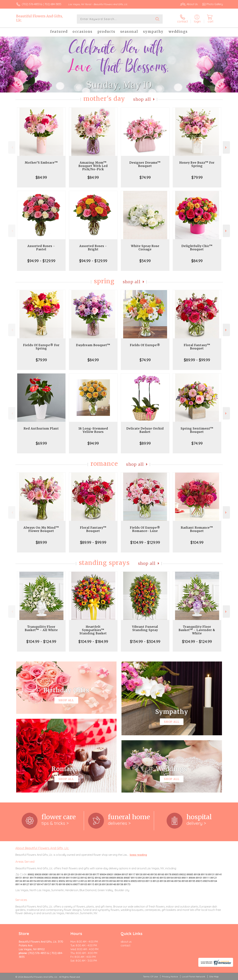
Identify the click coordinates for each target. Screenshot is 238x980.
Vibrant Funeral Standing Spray (145, 628)
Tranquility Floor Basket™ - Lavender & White (197, 630)
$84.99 (41, 177)
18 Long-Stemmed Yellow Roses (93, 430)
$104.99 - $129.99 (145, 542)
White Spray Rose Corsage (145, 248)
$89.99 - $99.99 (197, 360)
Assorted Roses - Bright (93, 248)
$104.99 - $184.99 (93, 641)
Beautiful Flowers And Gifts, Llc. (39, 18)
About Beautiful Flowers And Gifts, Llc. (42, 848)
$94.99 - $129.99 (41, 261)
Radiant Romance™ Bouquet (197, 529)
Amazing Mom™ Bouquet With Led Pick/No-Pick (93, 166)
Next (226, 148)
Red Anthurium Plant (41, 428)
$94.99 (93, 443)
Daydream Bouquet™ (93, 345)
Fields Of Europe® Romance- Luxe (145, 529)
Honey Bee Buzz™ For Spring (197, 164)
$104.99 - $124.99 (41, 641)
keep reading (138, 855)
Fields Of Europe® (145, 345)
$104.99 (197, 542)
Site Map (214, 977)
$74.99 (145, 177)
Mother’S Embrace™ (41, 163)
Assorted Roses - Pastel (41, 248)
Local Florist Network (194, 977)
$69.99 (41, 443)
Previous (12, 148)
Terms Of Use (150, 977)
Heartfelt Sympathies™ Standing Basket (93, 630)
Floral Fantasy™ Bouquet (197, 347)
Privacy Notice (170, 977)
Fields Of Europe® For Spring (41, 347)
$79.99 (197, 177)
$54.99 (145, 261)
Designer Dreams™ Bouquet (145, 164)
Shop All (142, 99)
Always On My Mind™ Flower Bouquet (41, 529)
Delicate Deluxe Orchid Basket (145, 430)
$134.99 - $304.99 (145, 641)
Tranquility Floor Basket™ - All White (41, 628)
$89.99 (145, 443)
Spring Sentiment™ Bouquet (197, 430)
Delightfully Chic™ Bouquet (197, 248)
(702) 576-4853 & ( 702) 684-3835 (42, 4)
